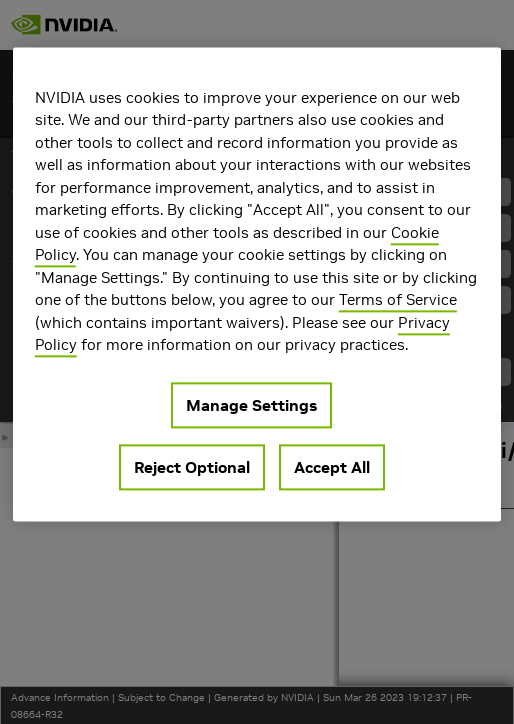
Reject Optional (192, 467)
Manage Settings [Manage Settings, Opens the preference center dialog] (251, 405)
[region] (257, 284)
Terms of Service (398, 299)
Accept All (332, 467)
